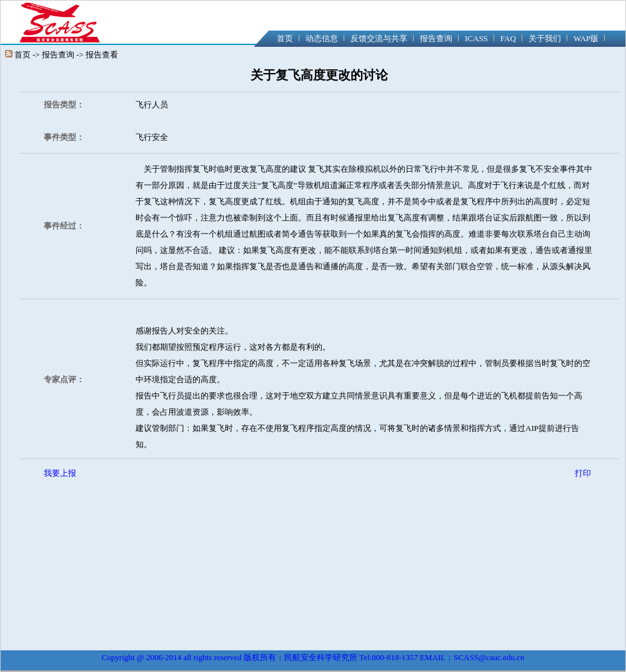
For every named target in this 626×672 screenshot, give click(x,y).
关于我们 (545, 38)
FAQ (508, 38)
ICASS (476, 38)
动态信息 (322, 38)
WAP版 (586, 38)
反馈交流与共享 (379, 38)
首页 (285, 38)
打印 (583, 473)
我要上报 (60, 473)
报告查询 (436, 38)
